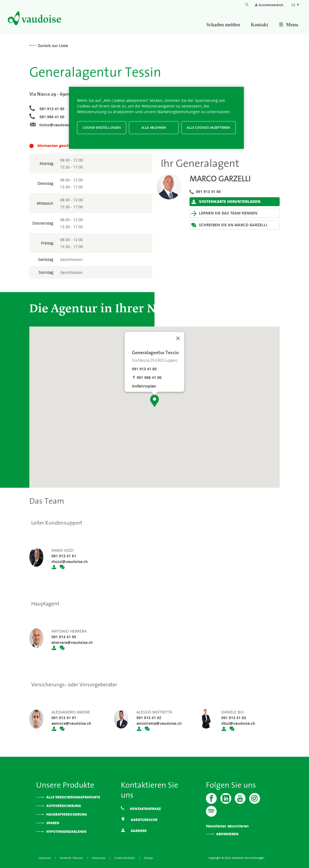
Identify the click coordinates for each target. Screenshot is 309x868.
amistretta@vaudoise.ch (159, 723)
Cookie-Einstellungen (102, 128)
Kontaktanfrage (141, 808)
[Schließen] (178, 338)
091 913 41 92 (149, 718)
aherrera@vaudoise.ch (72, 642)
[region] (156, 118)
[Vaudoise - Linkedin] (226, 798)
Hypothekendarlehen (66, 832)
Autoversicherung (64, 806)
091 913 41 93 (234, 718)
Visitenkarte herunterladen (226, 202)
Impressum (45, 858)
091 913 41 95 (64, 637)
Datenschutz (99, 858)
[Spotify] (211, 811)
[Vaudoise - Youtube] (240, 798)
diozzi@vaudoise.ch (70, 562)
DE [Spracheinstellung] (295, 5)
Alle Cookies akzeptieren (208, 128)
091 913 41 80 (52, 109)
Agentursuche (139, 819)
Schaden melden (223, 25)
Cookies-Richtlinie (125, 858)
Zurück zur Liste (53, 46)
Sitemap (148, 858)
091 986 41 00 (52, 117)
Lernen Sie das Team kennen (224, 213)
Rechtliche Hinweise (72, 858)
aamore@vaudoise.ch (71, 723)
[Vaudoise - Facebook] (211, 798)
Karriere (134, 831)
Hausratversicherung (67, 814)
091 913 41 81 (64, 556)
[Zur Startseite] (34, 19)
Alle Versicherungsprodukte (73, 797)
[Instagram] (254, 798)
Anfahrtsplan (144, 386)
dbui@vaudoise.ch (238, 723)
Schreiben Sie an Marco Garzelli (229, 225)
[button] (154, 401)
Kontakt (259, 25)
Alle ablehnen (154, 128)
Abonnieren (227, 834)
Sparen (53, 823)
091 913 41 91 (64, 718)
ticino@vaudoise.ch (57, 125)
